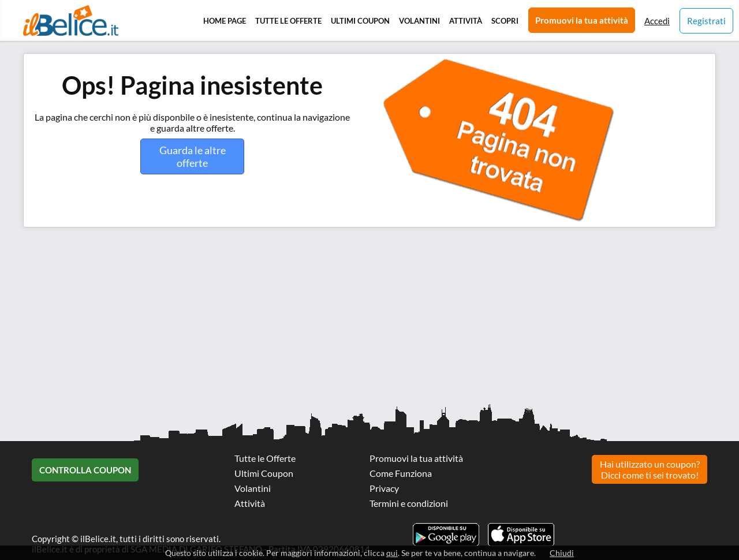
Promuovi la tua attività (582, 20)
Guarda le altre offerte (193, 156)
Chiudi (562, 553)
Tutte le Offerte (288, 21)
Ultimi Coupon (360, 21)
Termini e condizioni (409, 503)
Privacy (384, 488)
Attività (466, 21)
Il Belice (71, 20)
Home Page (225, 21)
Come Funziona (401, 473)
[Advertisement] (346, 320)
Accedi (657, 21)
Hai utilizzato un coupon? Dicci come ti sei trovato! (650, 469)
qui (392, 553)
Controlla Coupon (85, 470)
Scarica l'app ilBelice (521, 535)
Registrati (706, 21)
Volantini (419, 21)
